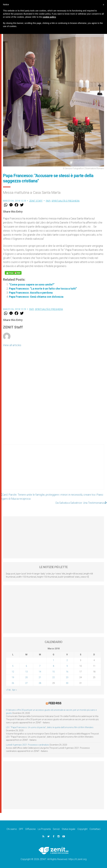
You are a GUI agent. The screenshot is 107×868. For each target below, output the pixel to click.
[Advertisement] (53, 470)
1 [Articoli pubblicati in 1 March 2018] (53, 660)
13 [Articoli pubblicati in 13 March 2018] (26, 672)
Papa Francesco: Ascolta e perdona (31, 293)
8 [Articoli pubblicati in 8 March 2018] (53, 666)
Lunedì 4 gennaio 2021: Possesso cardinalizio (28, 745)
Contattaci (95, 829)
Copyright (82, 829)
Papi (48, 201)
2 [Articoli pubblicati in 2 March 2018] (67, 660)
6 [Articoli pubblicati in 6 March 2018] (26, 666)
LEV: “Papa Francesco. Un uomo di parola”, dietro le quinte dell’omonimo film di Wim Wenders (50, 727)
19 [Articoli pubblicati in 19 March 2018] (13, 677)
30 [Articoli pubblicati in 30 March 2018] (67, 683)
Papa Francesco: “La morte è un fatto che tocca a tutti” (43, 289)
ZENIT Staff (36, 201)
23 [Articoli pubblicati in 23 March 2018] (67, 677)
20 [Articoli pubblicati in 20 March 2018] (26, 677)
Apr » (14, 690)
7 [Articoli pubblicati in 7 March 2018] (40, 666)
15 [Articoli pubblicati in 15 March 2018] (53, 672)
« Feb (8, 690)
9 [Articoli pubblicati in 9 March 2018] (67, 666)
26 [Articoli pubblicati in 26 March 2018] (13, 683)
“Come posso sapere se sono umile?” (32, 285)
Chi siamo (12, 829)
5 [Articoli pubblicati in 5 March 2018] (13, 666)
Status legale (69, 829)
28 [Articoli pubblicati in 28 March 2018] (40, 683)
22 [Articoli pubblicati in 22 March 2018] (53, 677)
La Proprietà (44, 829)
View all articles (12, 345)
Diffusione (31, 829)
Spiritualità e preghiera (66, 201)
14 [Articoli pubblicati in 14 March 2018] (40, 672)
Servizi (56, 829)
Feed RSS (55, 703)
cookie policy (49, 17)
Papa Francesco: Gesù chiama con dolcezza (36, 297)
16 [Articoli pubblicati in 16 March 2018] (67, 672)
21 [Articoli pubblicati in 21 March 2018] (40, 677)
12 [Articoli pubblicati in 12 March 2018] (13, 672)
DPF (21, 829)
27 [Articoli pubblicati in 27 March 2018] (26, 683)
